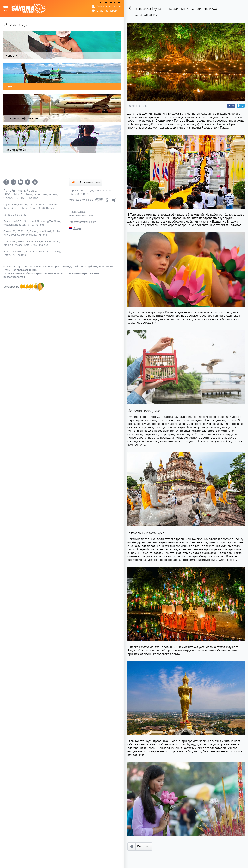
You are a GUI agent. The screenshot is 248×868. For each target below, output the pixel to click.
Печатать (144, 847)
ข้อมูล (112, 3)
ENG (107, 3)
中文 (119, 3)
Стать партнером (107, 11)
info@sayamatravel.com (83, 222)
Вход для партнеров (108, 6)
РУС (102, 3)
